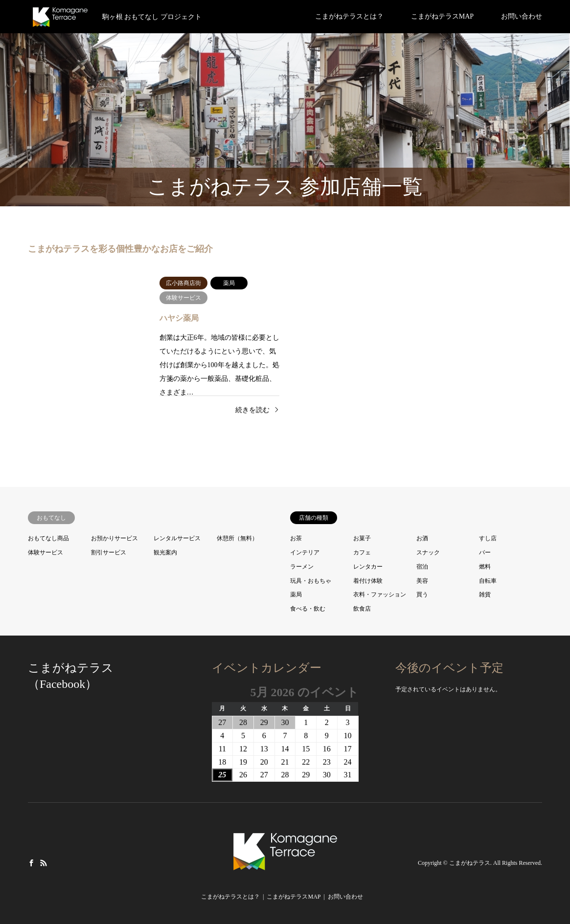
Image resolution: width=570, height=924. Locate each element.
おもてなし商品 (48, 538)
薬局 (296, 594)
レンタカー (368, 567)
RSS (44, 862)
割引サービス (109, 552)
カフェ (362, 552)
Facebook (31, 862)
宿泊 (422, 567)
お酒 (422, 538)
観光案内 (165, 552)
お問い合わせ (522, 16)
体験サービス (46, 552)
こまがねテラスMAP (442, 16)
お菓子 (362, 538)
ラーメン (302, 567)
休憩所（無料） (237, 538)
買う (422, 594)
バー (485, 552)
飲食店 (362, 609)
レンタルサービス (177, 538)
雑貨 (485, 594)
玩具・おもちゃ (311, 581)
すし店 (488, 538)
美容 (422, 581)
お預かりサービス (114, 538)
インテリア (305, 552)
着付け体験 (368, 581)
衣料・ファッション (380, 594)
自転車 (488, 581)
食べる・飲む (308, 609)
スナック (428, 552)
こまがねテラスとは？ (349, 16)
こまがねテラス (470, 863)
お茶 (296, 538)
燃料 (485, 567)
